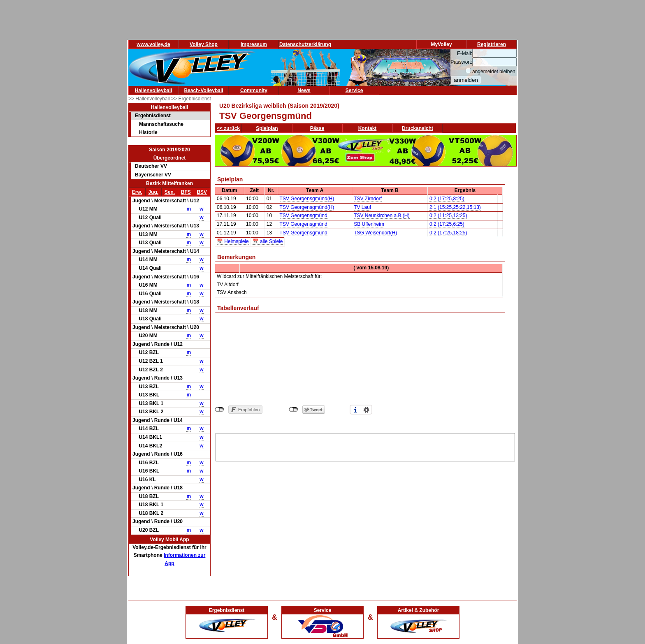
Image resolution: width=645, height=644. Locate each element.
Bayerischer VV (153, 175)
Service (354, 90)
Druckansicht (418, 128)
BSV (202, 192)
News (304, 90)
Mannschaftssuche (161, 124)
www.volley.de (153, 44)
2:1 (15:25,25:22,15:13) (455, 207)
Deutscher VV (151, 166)
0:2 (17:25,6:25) (447, 224)
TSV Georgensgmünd (304, 215)
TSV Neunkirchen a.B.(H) (382, 215)
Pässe (317, 128)
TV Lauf (362, 207)
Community (254, 90)
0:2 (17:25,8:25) (447, 199)
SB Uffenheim (369, 224)
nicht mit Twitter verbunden (293, 410)
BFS (186, 192)
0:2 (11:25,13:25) (448, 215)
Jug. (153, 192)
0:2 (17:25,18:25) (448, 233)
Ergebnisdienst (153, 116)
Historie (148, 132)
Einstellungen (367, 410)
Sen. (170, 192)
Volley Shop (204, 44)
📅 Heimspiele (233, 241)
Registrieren (492, 44)
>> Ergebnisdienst (191, 99)
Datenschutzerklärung (305, 44)
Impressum (254, 44)
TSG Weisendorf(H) (375, 233)
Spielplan (267, 128)
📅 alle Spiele (268, 241)
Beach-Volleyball (203, 90)
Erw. (137, 192)
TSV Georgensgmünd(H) (307, 199)
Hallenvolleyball (154, 90)
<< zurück (228, 128)
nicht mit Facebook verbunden (219, 410)
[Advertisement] (365, 446)
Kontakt (368, 128)
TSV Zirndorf (368, 199)
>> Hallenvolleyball (150, 99)
